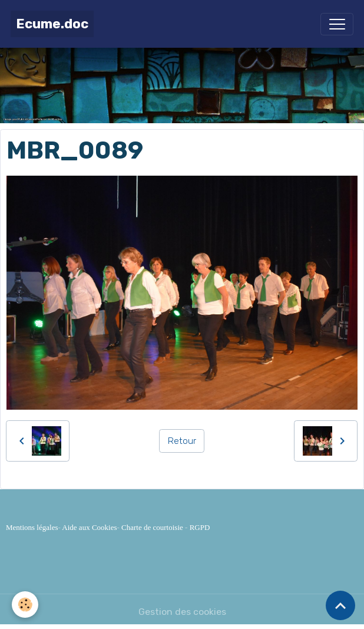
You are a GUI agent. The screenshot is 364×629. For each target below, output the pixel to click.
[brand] (52, 24)
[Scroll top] (340, 605)
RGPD (200, 527)
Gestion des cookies (182, 612)
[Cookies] (25, 605)
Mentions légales (32, 527)
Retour (182, 441)
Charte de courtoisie (152, 527)
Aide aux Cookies (89, 527)
